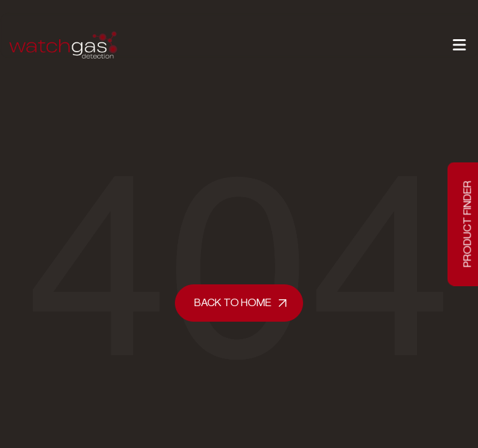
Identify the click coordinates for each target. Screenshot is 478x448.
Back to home (233, 303)
